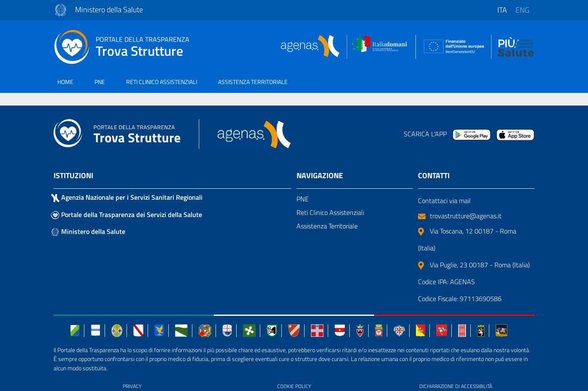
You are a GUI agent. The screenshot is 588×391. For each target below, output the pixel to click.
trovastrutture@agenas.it (460, 216)
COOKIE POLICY (294, 386)
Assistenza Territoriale (327, 226)
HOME (65, 82)
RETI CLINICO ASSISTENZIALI (162, 82)
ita (502, 10)
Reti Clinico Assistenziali (330, 212)
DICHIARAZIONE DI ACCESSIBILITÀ (456, 386)
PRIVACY (132, 386)
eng (522, 10)
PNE (100, 82)
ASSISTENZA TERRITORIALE (253, 82)
